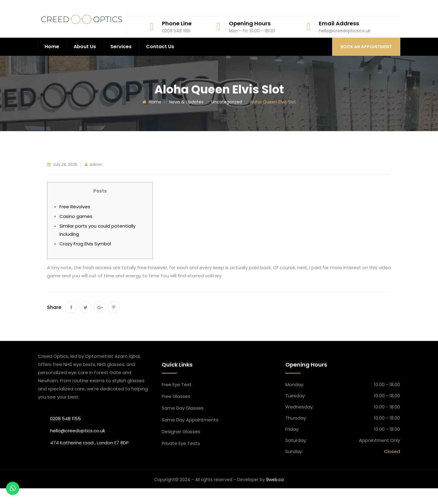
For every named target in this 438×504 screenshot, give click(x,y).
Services (121, 62)
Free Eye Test (177, 400)
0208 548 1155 (65, 434)
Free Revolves (75, 222)
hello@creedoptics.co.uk (78, 446)
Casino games (76, 232)
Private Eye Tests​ (181, 459)
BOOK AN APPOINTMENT (366, 62)
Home (52, 62)
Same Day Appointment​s (190, 435)
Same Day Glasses (183, 424)
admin (96, 180)
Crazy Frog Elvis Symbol (85, 259)
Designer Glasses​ (181, 447)
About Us (85, 62)
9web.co (275, 495)
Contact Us (160, 62)
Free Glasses (176, 412)
